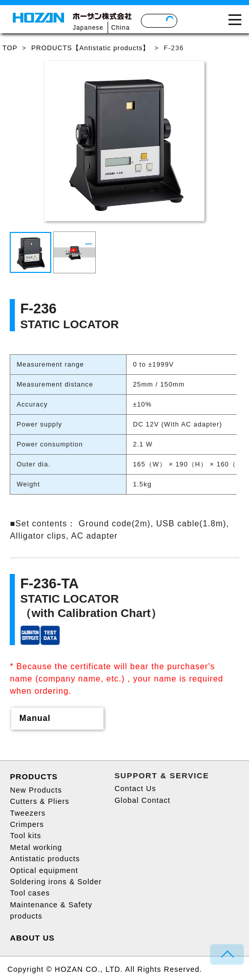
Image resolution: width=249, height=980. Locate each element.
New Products (36, 790)
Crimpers (27, 824)
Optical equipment (44, 870)
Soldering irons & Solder (56, 882)
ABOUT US (32, 938)
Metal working (36, 847)
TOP (10, 48)
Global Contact (142, 800)
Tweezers (28, 813)
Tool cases (30, 893)
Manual (35, 718)
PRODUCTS (34, 776)
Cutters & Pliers (39, 801)
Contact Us (135, 789)
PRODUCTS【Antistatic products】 (90, 48)
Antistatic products (45, 859)
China (120, 28)
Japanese (88, 28)
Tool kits (25, 836)
